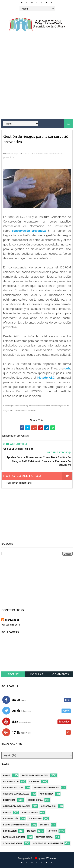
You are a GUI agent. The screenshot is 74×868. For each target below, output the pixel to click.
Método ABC (46, 378)
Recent (13, 674)
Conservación (41, 154)
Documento (35, 819)
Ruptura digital (44, 837)
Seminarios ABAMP (13, 843)
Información (10, 831)
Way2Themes (48, 858)
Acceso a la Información (35, 775)
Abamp (7, 775)
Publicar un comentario (19, 483)
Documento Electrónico (16, 825)
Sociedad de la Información (48, 843)
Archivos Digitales (13, 788)
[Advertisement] (37, 79)
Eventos (44, 825)
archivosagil (12, 620)
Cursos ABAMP (30, 812)
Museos (31, 831)
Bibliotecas (9, 800)
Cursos (7, 812)
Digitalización (11, 819)
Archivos (34, 782)
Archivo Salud (11, 782)
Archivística (47, 794)
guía (67, 368)
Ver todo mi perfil (11, 625)
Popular (37, 674)
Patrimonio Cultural (14, 837)
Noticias (52, 831)
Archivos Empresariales (16, 794)
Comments (61, 674)
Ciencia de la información (17, 806)
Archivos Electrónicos (46, 788)
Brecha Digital (35, 800)
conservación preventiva (29, 231)
